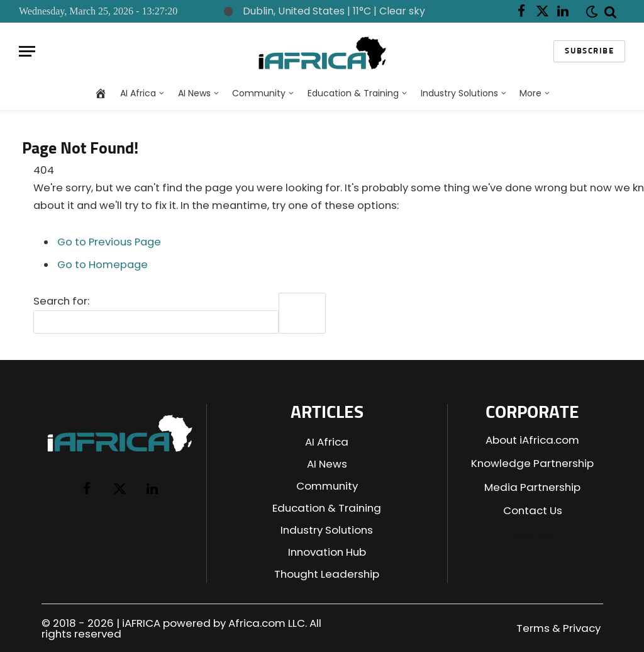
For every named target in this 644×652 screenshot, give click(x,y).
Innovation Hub (327, 552)
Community (259, 93)
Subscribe (589, 51)
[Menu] (27, 51)
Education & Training (353, 93)
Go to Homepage (103, 265)
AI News (194, 93)
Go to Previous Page (109, 242)
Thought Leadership (327, 574)
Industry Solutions (459, 93)
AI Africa (138, 93)
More (530, 93)
